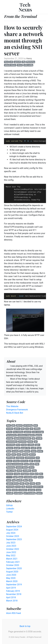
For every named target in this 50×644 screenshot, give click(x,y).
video (22, 484)
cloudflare (27, 471)
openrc (39, 493)
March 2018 (12, 601)
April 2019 (11, 588)
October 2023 (13, 536)
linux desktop (18, 432)
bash (35, 426)
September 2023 (14, 539)
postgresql (18, 493)
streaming (10, 487)
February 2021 (13, 562)
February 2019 (13, 591)
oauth (33, 448)
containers (23, 490)
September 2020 (14, 568)
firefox (9, 432)
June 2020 (11, 575)
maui (26, 464)
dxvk (8, 455)
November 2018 (14, 594)
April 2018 (11, 597)
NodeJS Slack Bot (15, 413)
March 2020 (12, 581)
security (15, 451)
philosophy (11, 458)
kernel (41, 477)
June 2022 (11, 552)
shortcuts (24, 461)
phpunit (19, 426)
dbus (25, 480)
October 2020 (13, 565)
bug (14, 480)
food (18, 445)
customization (12, 442)
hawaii (30, 442)
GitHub (9, 505)
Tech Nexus (25, 7)
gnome (37, 461)
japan (21, 477)
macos (9, 461)
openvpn (31, 490)
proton (40, 451)
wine (14, 455)
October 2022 (13, 549)
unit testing (28, 426)
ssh (11, 62)
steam (34, 451)
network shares (10, 65)
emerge (25, 455)
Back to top (25, 626)
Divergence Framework (17, 410)
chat (21, 451)
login (39, 448)
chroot (20, 65)
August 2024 (12, 530)
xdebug (37, 429)
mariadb (10, 493)
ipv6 (32, 474)
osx (27, 429)
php (13, 426)
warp (34, 471)
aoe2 (19, 455)
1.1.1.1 (9, 477)
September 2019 (14, 585)
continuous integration (26, 435)
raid (35, 477)
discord (32, 455)
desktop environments (15, 464)
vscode (39, 438)
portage (10, 438)
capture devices (12, 484)
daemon (10, 448)
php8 (9, 490)
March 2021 (12, 559)
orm (38, 458)
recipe (24, 445)
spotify (19, 480)
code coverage (38, 432)
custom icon (38, 487)
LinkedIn (10, 509)
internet (10, 474)
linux (6, 62)
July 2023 (11, 543)
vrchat (32, 484)
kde (23, 429)
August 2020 (12, 572)
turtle (32, 464)
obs (27, 484)
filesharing (31, 62)
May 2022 (11, 556)
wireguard (25, 474)
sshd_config (28, 65)
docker (15, 490)
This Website (12, 406)
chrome (29, 487)
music (18, 487)
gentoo (17, 429)
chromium (22, 442)
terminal (10, 429)
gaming (39, 435)
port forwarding (30, 493)
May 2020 (11, 578)
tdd (34, 438)
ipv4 (36, 474)
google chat (25, 448)
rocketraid (28, 477)
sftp (24, 62)
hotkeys (16, 461)
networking (11, 445)
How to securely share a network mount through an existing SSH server (24, 40)
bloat (9, 451)
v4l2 (30, 480)
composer (20, 458)
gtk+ (31, 461)
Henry (29, 59)
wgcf (15, 477)
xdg (23, 487)
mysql (39, 490)
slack (9, 480)
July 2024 (11, 533)
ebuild (19, 471)
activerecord (30, 458)
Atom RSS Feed (13, 613)
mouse (27, 451)
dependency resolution (22, 438)
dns (41, 474)
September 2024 (14, 526)
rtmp (38, 484)
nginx (37, 445)
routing (17, 474)
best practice (11, 435)
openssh (17, 62)
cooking (31, 445)
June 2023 (11, 546)
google (17, 448)
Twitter (9, 512)
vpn (36, 442)
